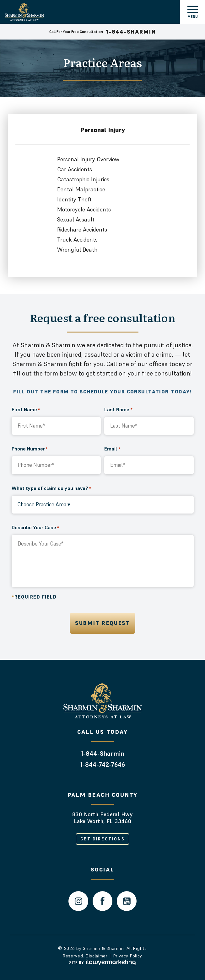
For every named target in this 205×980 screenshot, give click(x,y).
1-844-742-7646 (102, 764)
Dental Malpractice (81, 189)
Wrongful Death (77, 250)
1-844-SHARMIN (131, 32)
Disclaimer (97, 956)
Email (112, 449)
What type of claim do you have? (51, 488)
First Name (26, 409)
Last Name (118, 409)
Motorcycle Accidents (84, 209)
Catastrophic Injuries (83, 179)
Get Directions (102, 839)
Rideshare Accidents (82, 229)
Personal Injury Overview (88, 159)
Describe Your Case (35, 527)
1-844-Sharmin (102, 754)
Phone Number (30, 449)
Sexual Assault (76, 219)
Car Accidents (75, 169)
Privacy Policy (128, 956)
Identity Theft (74, 199)
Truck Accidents (77, 240)
